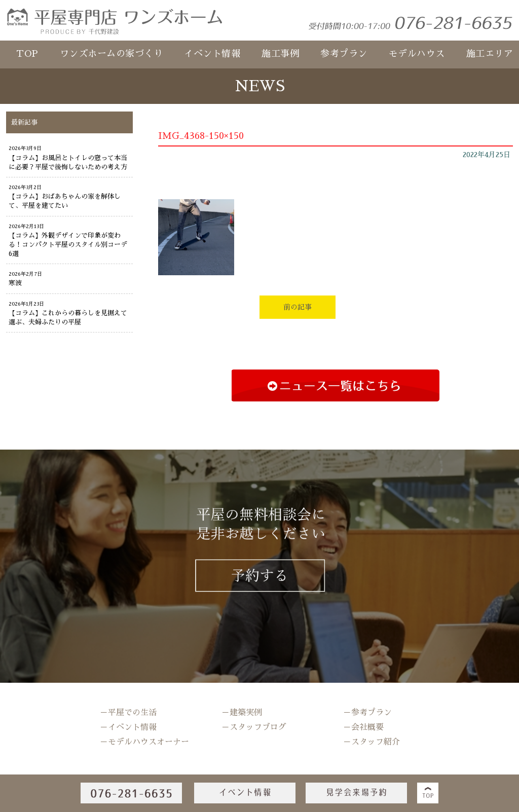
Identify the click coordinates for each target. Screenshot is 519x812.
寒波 (15, 283)
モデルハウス (417, 54)
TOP (27, 54)
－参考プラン (367, 713)
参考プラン (344, 54)
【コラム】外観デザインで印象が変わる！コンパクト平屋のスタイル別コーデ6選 (68, 245)
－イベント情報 (128, 727)
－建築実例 (242, 713)
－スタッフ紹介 (372, 742)
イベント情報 (212, 54)
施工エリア (490, 54)
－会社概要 (363, 727)
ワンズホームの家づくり (112, 54)
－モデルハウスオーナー (144, 742)
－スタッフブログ (254, 727)
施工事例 (280, 54)
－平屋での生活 (128, 713)
